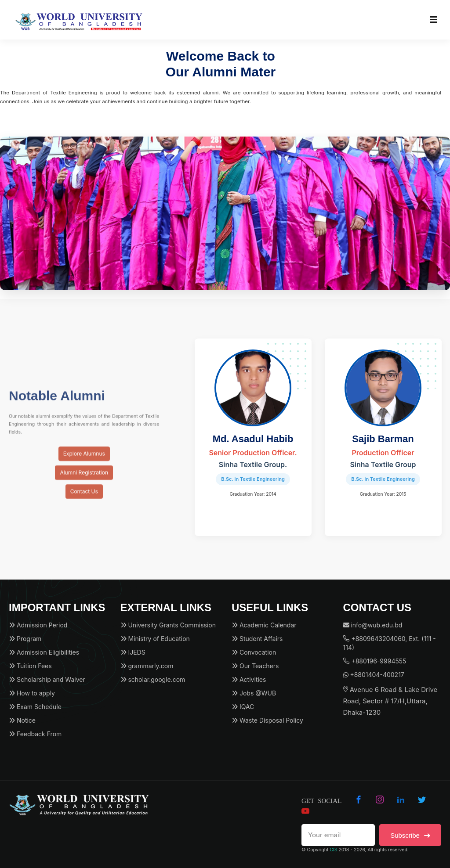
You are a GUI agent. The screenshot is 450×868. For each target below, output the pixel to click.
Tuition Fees (30, 666)
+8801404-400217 (374, 675)
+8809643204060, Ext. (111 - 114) (390, 643)
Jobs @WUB (254, 693)
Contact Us (84, 498)
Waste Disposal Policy (267, 720)
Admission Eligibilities (44, 652)
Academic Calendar (264, 625)
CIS (333, 850)
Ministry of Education (155, 639)
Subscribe (410, 835)
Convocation (254, 652)
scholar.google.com (153, 679)
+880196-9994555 (375, 661)
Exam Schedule (35, 707)
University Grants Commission (168, 625)
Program (25, 639)
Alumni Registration (84, 479)
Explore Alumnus (84, 460)
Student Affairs (257, 639)
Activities (249, 679)
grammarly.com (147, 666)
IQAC (243, 707)
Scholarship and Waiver (47, 679)
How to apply (32, 693)
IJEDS (133, 652)
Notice (22, 720)
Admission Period (38, 625)
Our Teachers (255, 666)
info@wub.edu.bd (373, 625)
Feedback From (35, 734)
